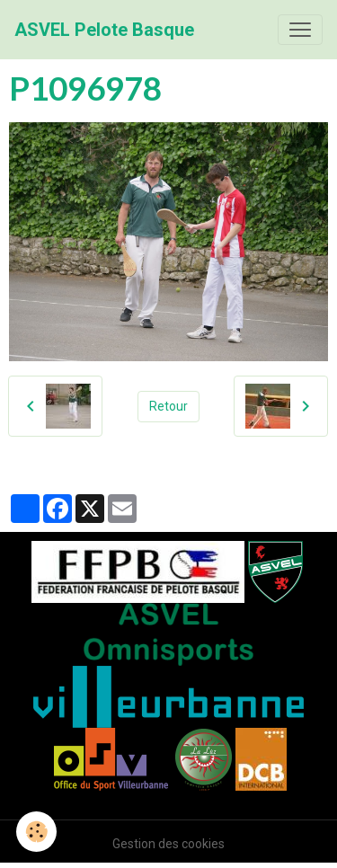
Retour (168, 406)
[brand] (104, 30)
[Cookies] (36, 832)
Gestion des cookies (168, 844)
